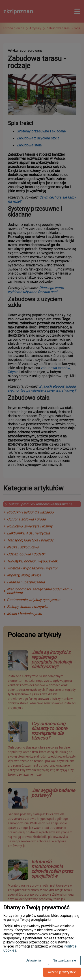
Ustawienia (33, 960)
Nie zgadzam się (65, 960)
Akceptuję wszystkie (62, 972)
